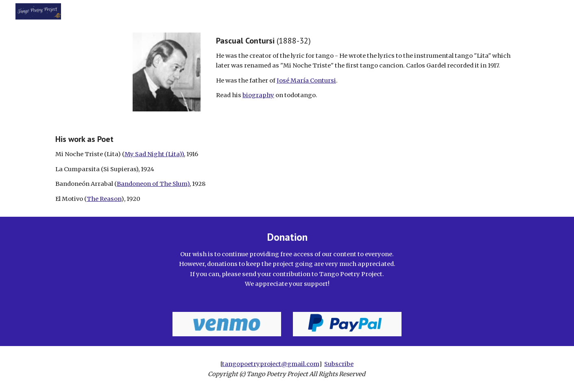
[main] (367, 68)
